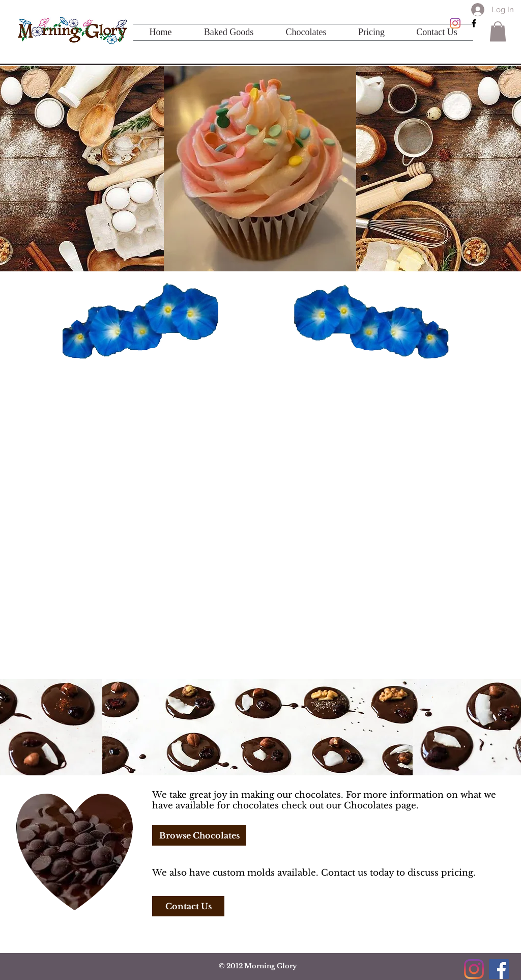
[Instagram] (455, 23)
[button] (498, 31)
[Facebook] (499, 969)
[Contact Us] (188, 906)
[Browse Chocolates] (199, 835)
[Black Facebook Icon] (474, 23)
